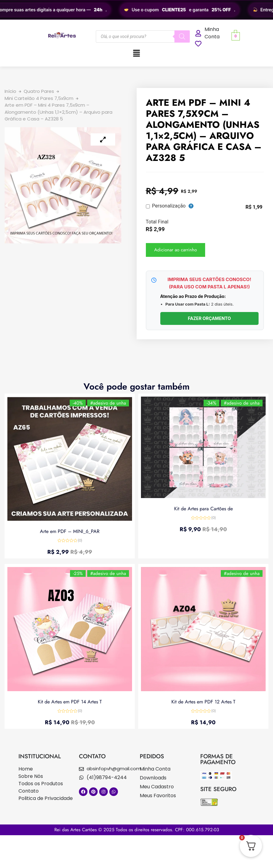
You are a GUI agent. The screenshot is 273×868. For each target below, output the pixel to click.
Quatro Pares (39, 91)
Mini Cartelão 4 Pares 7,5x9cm (39, 98)
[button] (136, 54)
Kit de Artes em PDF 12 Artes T (203, 701)
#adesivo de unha (108, 403)
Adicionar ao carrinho (175, 250)
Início (10, 91)
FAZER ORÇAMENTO (209, 318)
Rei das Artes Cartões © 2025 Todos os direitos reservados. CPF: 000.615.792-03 (137, 830)
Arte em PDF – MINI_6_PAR (70, 531)
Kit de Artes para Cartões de (203, 509)
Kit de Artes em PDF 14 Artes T (70, 701)
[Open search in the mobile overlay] (143, 36)
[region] (136, 10)
